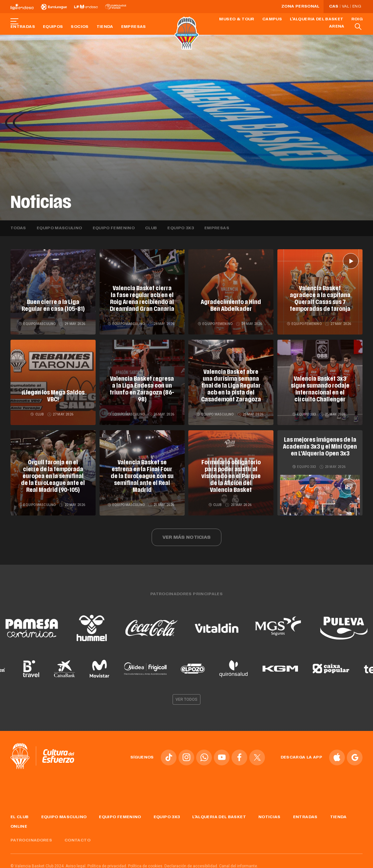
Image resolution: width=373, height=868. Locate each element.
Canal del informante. (239, 864)
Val (345, 7)
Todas (18, 228)
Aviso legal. (76, 864)
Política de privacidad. (107, 864)
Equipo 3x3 (181, 228)
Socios (80, 27)
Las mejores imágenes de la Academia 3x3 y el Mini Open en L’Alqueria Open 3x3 (320, 446)
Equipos (53, 27)
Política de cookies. (146, 864)
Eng (357, 7)
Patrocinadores (31, 838)
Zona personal (300, 7)
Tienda (105, 27)
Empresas (134, 27)
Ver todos (187, 697)
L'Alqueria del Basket (317, 19)
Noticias (270, 815)
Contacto (77, 838)
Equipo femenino (114, 228)
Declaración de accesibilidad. (191, 864)
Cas (334, 7)
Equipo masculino (59, 228)
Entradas (23, 27)
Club (151, 228)
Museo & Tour (237, 19)
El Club (20, 815)
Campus (272, 19)
